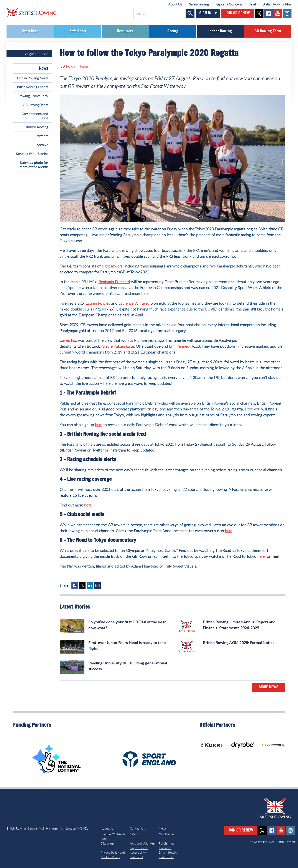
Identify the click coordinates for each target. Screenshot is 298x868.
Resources (125, 31)
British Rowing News (33, 78)
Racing (173, 31)
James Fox (68, 340)
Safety (134, 834)
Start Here (30, 31)
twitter (259, 13)
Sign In (205, 13)
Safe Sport (78, 31)
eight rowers (112, 266)
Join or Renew (238, 13)
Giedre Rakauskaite (118, 346)
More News (269, 687)
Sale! (252, 4)
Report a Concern (229, 4)
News (44, 68)
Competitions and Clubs (35, 116)
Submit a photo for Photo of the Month (33, 165)
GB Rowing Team (268, 31)
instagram (287, 13)
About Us (175, 4)
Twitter (82, 585)
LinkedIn (90, 585)
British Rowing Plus (277, 4)
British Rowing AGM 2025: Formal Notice (239, 642)
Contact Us (137, 828)
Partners (42, 136)
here (145, 293)
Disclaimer (108, 843)
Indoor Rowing (220, 31)
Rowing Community (33, 96)
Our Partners (167, 834)
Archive (42, 145)
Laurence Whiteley (134, 303)
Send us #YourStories (32, 154)
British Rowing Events (32, 87)
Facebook (75, 585)
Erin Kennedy (180, 346)
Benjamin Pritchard (114, 282)
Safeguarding (199, 4)
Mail (97, 585)
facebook (268, 13)
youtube (278, 13)
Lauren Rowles (98, 303)
